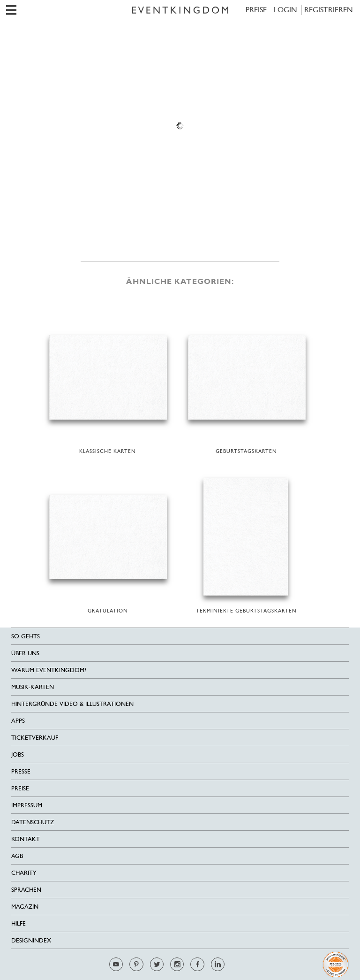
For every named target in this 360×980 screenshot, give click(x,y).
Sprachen (26, 890)
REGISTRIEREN (329, 10)
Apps (18, 721)
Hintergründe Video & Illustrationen (72, 704)
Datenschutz (33, 822)
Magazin (25, 907)
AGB (17, 856)
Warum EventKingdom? (49, 670)
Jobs (18, 754)
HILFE (19, 923)
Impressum (27, 805)
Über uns (25, 653)
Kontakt (26, 839)
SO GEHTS (26, 636)
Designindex (31, 940)
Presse (21, 771)
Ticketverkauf (35, 738)
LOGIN (285, 10)
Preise (256, 10)
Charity (24, 873)
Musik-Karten (33, 687)
